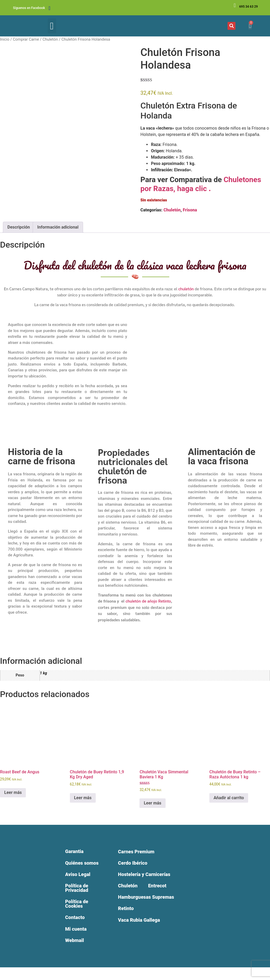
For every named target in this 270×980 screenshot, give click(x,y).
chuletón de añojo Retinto (148, 601)
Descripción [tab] (19, 227)
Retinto (127, 913)
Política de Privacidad (78, 896)
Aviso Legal (79, 882)
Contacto (76, 929)
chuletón (186, 289)
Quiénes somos (75, 867)
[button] (52, 26)
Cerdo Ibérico (134, 864)
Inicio (5, 39)
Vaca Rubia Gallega (141, 925)
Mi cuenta (77, 941)
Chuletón (50, 39)
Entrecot (160, 888)
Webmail (76, 953)
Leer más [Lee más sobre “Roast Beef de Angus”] (13, 792)
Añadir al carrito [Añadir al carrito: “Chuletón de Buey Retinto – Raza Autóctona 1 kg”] (229, 798)
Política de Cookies (78, 914)
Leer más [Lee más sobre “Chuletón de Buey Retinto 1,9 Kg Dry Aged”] (83, 798)
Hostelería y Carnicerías (147, 876)
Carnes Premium (138, 852)
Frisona (190, 210)
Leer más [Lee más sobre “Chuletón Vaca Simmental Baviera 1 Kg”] (152, 803)
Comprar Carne (26, 39)
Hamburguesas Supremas (149, 901)
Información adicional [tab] (58, 227)
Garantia (76, 852)
